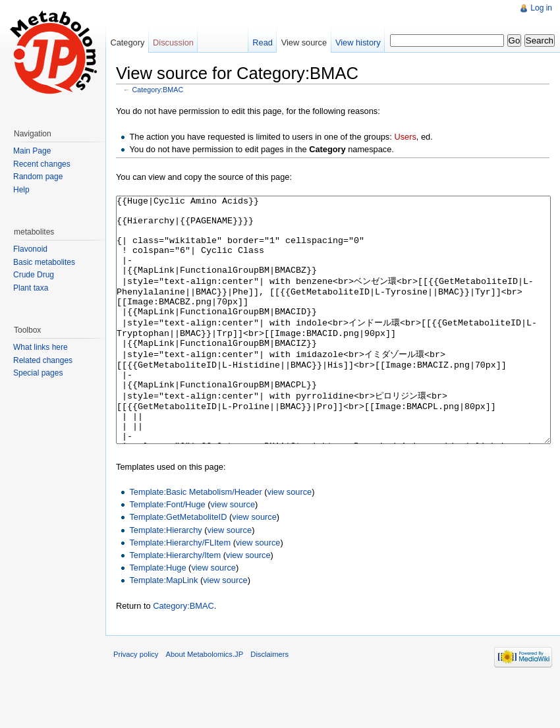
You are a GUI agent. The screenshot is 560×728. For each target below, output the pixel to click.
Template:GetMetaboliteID (178, 566)
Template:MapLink (163, 630)
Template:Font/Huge (167, 554)
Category (127, 42)
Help (21, 190)
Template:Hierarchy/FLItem (180, 592)
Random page (38, 177)
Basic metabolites (44, 262)
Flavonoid (30, 249)
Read (263, 42)
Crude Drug (34, 275)
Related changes (43, 360)
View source (304, 42)
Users (405, 137)
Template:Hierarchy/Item (175, 604)
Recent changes (42, 164)
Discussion (173, 42)
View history (358, 42)
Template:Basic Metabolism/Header (195, 541)
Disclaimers (269, 704)
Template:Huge (157, 617)
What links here (41, 347)
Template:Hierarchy (165, 579)
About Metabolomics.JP (205, 704)
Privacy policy (136, 704)
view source (290, 541)
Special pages (38, 373)
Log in (541, 8)
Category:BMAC (158, 90)
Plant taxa (31, 288)
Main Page (32, 151)
